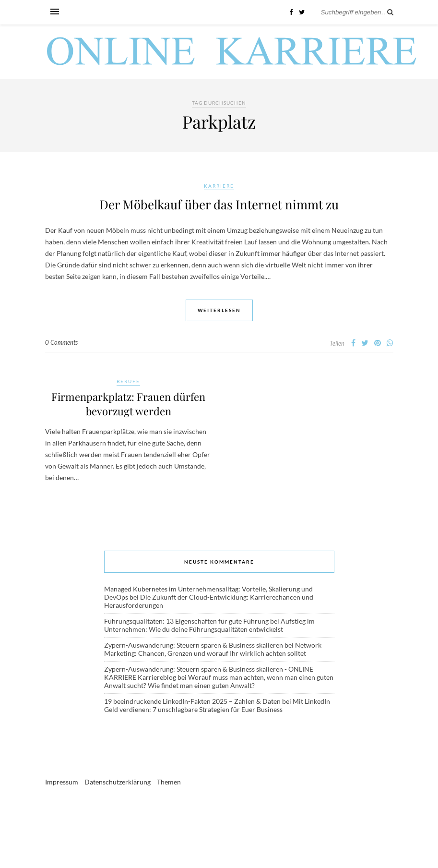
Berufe (128, 381)
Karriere (219, 186)
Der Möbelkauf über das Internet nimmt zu (219, 204)
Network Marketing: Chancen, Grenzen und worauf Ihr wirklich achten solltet (213, 649)
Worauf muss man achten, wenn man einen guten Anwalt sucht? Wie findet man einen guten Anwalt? (219, 681)
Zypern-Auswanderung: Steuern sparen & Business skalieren (194, 645)
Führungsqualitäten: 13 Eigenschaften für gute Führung (186, 621)
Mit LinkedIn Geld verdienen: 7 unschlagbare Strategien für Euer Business (217, 705)
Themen (169, 782)
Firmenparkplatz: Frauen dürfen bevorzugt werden (128, 404)
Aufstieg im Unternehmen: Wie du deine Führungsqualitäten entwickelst (209, 625)
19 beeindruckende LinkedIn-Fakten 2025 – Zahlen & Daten (192, 701)
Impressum (62, 782)
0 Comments (61, 342)
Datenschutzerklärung (118, 782)
